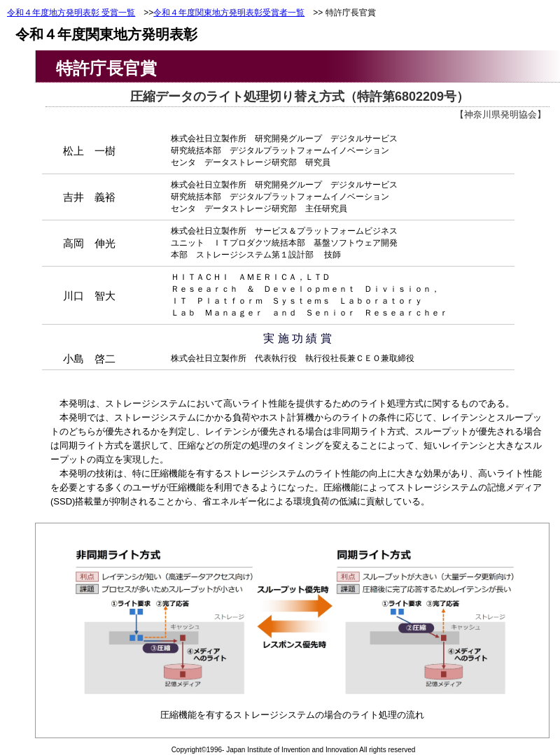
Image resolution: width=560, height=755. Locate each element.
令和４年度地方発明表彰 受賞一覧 (71, 13)
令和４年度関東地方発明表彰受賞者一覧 (229, 13)
